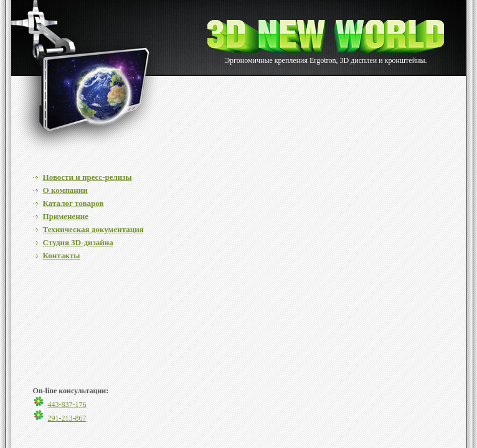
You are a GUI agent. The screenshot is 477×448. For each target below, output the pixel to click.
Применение (66, 216)
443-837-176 (67, 404)
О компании (65, 190)
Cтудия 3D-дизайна (78, 242)
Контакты (62, 255)
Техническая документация (93, 229)
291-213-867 (67, 418)
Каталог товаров (73, 203)
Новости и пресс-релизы (87, 177)
